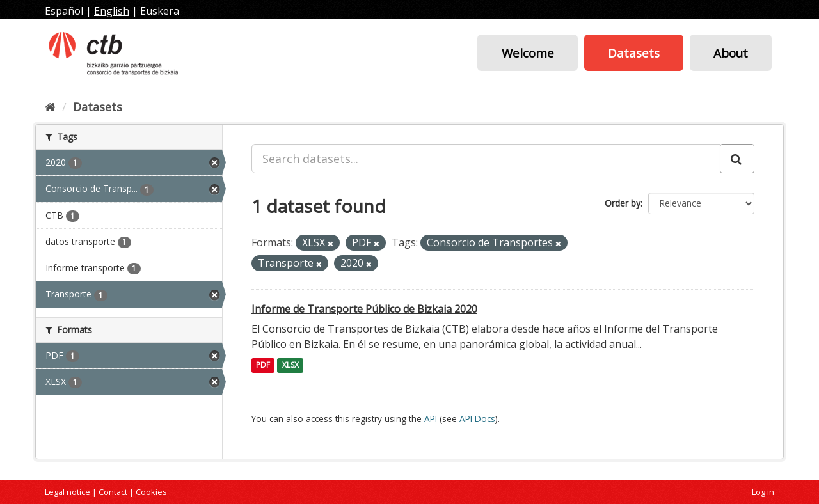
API (431, 419)
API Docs (477, 419)
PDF (263, 366)
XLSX (290, 366)
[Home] (50, 107)
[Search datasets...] (486, 159)
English (112, 11)
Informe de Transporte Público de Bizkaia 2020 (364, 309)
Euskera (160, 11)
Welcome (528, 53)
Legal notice (68, 492)
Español (64, 11)
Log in (763, 492)
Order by (623, 203)
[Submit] (737, 159)
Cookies (151, 492)
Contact (113, 492)
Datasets (634, 53)
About (731, 53)
